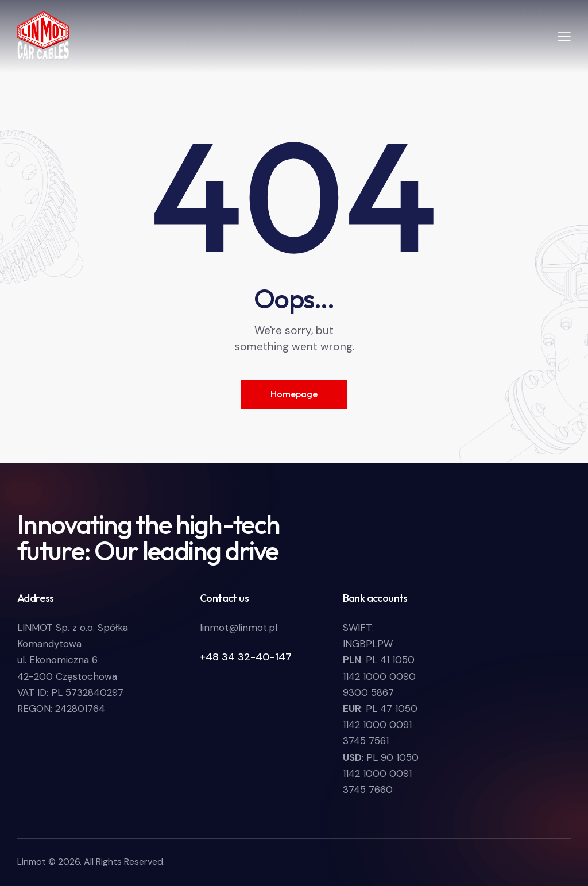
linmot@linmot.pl (239, 628)
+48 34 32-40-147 (246, 657)
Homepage (294, 394)
